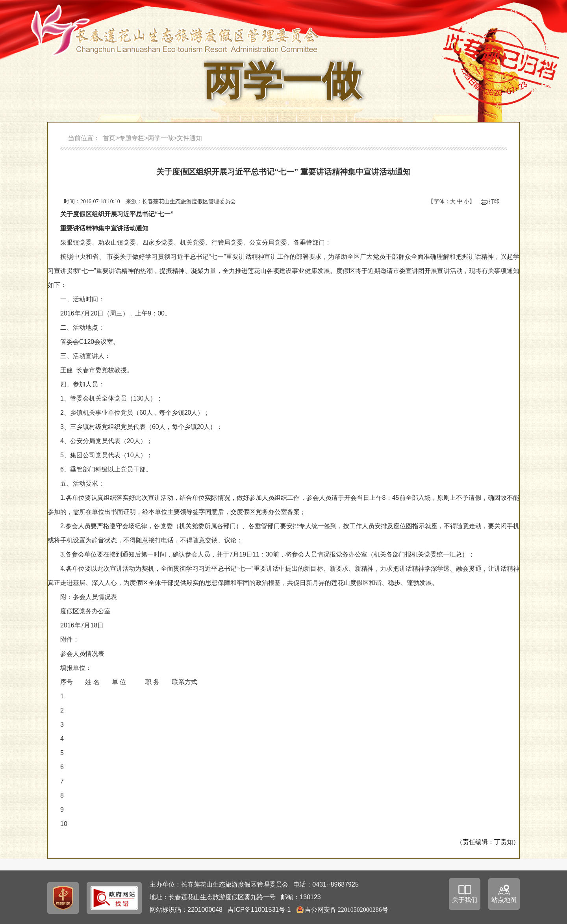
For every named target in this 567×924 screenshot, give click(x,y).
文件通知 (189, 138)
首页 (109, 138)
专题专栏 (132, 138)
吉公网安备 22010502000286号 (346, 910)
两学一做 (161, 138)
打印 (494, 201)
